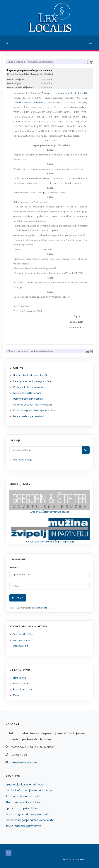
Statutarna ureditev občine (27, 393)
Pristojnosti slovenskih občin (29, 387)
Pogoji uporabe (22, 684)
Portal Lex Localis (23, 690)
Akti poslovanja (22, 640)
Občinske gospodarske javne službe (33, 405)
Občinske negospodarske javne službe (34, 410)
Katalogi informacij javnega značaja (32, 381)
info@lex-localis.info (24, 763)
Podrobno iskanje (23, 460)
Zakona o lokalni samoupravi (28, 102)
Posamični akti (21, 646)
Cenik (16, 695)
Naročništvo (20, 678)
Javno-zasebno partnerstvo (28, 416)
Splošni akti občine (23, 634)
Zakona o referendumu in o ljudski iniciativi (64, 93)
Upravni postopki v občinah (28, 399)
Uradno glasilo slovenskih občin (31, 376)
